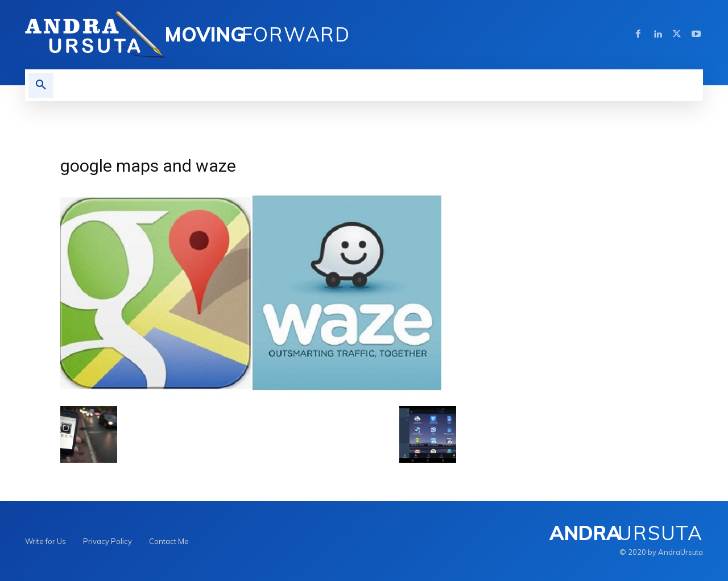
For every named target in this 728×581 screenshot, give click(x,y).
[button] (41, 85)
